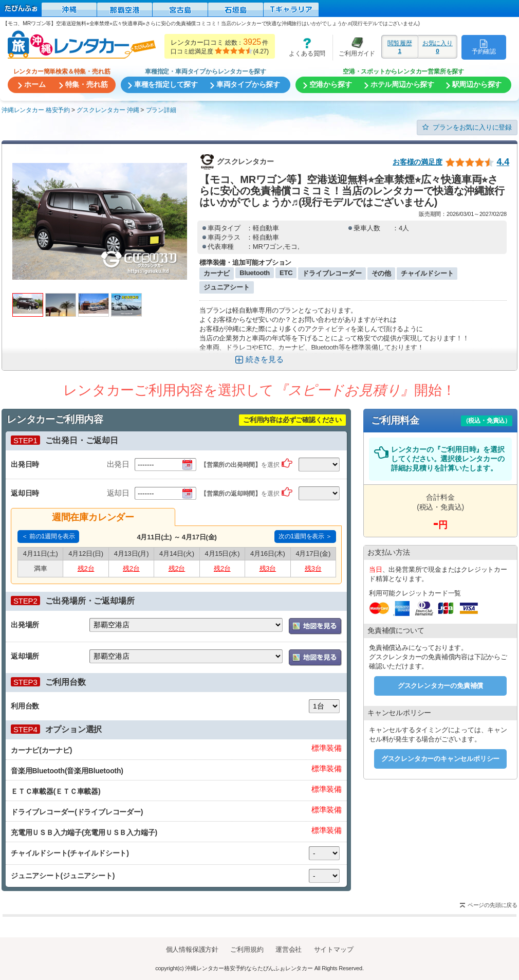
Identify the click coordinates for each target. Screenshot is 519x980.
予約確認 (484, 47)
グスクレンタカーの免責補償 (440, 686)
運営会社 (289, 949)
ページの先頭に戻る (493, 905)
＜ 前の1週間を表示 (48, 536)
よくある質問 (304, 47)
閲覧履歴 (400, 47)
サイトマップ (334, 949)
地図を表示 (315, 626)
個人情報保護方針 (192, 949)
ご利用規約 (247, 949)
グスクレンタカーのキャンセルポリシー (440, 759)
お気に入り (438, 47)
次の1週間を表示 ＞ (305, 536)
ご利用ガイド (354, 47)
